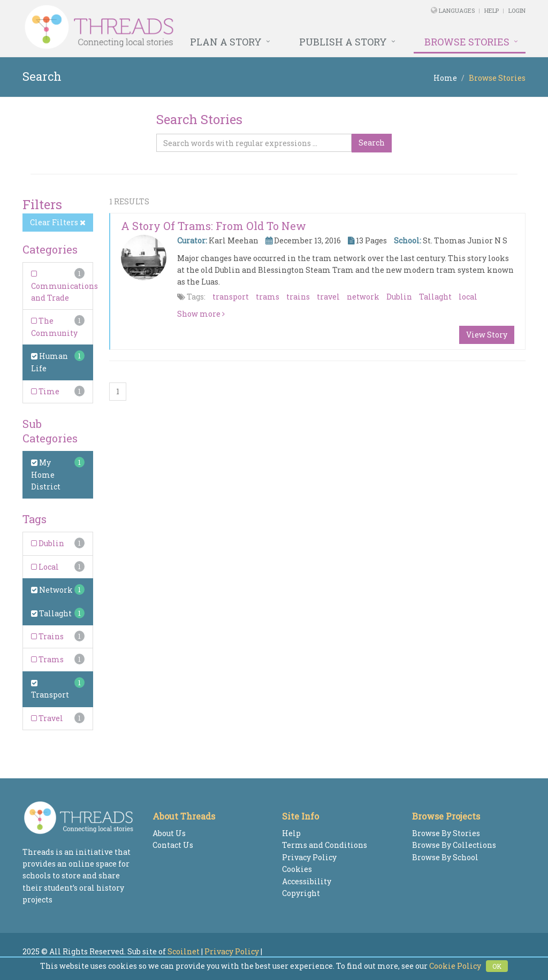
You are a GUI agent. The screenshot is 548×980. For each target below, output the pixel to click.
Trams (47, 659)
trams (268, 297)
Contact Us (173, 845)
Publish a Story (343, 42)
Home (445, 78)
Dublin (48, 543)
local (468, 297)
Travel (47, 718)
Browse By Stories (446, 833)
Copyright (301, 893)
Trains (47, 636)
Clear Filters (58, 222)
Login (517, 10)
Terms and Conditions (325, 845)
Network (52, 590)
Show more (201, 314)
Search (372, 143)
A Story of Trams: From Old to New (214, 226)
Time (45, 391)
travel (328, 297)
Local (45, 567)
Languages (458, 10)
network (363, 297)
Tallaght (51, 613)
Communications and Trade (64, 286)
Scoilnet (184, 951)
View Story (487, 335)
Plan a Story (226, 42)
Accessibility (307, 881)
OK (497, 966)
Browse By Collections (454, 845)
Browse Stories (467, 42)
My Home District (46, 474)
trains (298, 297)
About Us (169, 833)
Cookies (297, 869)
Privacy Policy (309, 857)
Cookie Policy (455, 966)
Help (492, 10)
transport (231, 297)
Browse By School (445, 857)
